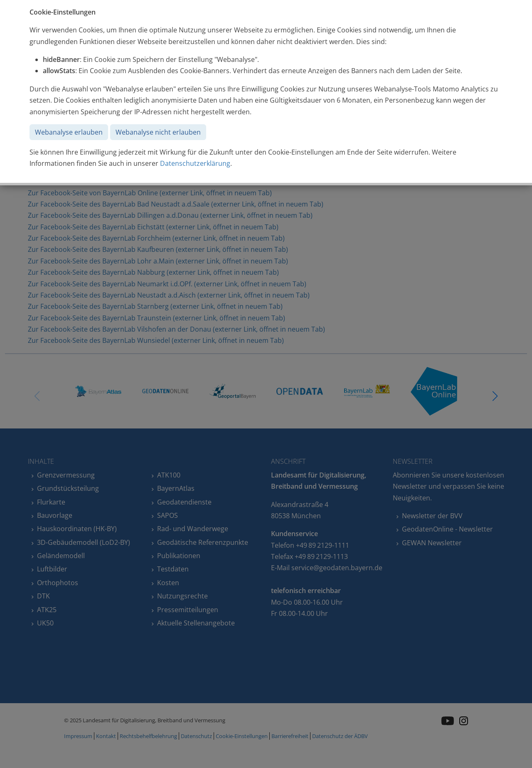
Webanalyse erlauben (69, 132)
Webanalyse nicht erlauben (158, 132)
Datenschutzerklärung (195, 163)
